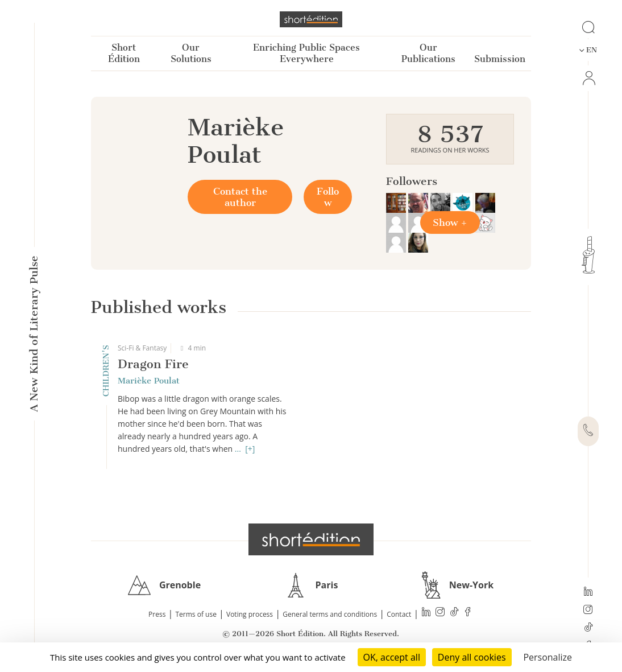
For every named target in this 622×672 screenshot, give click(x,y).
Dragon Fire (153, 364)
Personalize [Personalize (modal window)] (548, 657)
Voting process (250, 614)
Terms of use (196, 614)
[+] (250, 449)
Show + (450, 222)
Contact (399, 614)
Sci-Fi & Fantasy (142, 348)
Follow (328, 197)
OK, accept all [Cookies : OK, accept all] (392, 657)
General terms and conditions (330, 614)
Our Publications (428, 53)
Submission (500, 59)
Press (157, 614)
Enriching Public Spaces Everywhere (306, 53)
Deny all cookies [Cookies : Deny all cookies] (472, 657)
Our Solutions (191, 53)
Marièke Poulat (149, 381)
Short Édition (124, 53)
